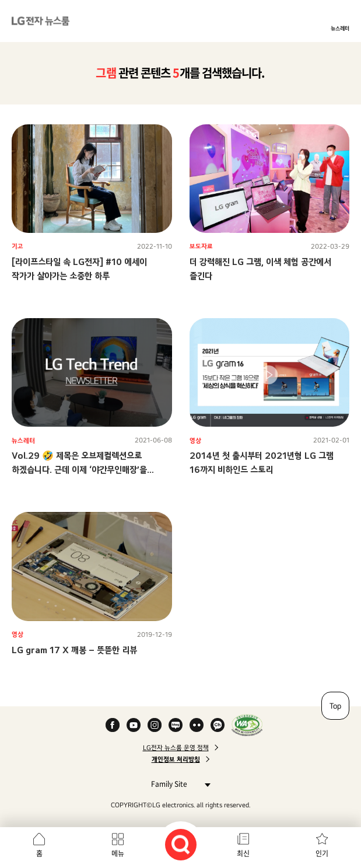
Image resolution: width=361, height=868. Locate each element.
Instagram (155, 725)
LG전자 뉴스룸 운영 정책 (176, 748)
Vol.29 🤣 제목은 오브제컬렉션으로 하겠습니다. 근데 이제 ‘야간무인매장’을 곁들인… (79, 470)
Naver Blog (176, 725)
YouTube (134, 725)
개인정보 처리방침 (176, 759)
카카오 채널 (218, 725)
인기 (322, 853)
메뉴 (118, 853)
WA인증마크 (247, 725)
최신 (243, 853)
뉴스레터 (340, 28)
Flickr (197, 725)
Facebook (113, 725)
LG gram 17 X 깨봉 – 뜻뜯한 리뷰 (74, 650)
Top (335, 706)
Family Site (178, 784)
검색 (181, 845)
